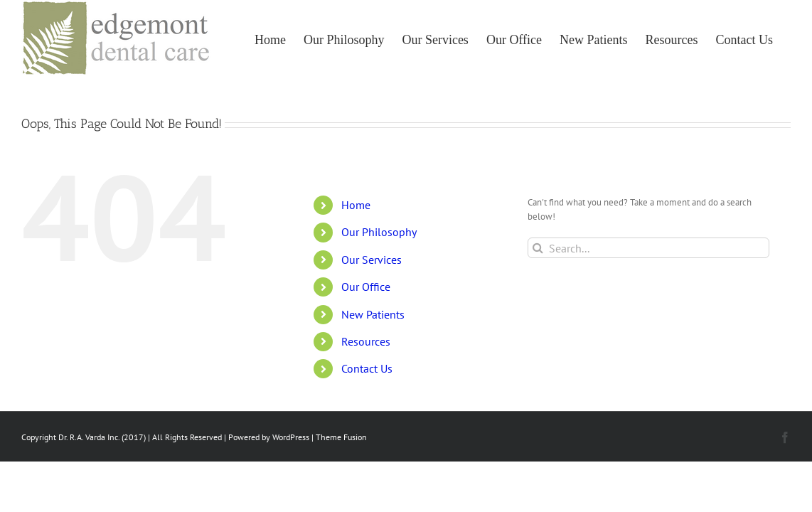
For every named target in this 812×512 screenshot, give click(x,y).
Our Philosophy (379, 232)
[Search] (538, 248)
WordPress (291, 437)
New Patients (373, 314)
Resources (366, 341)
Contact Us (367, 368)
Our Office (366, 287)
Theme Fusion (341, 437)
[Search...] (649, 248)
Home (356, 205)
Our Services (372, 260)
